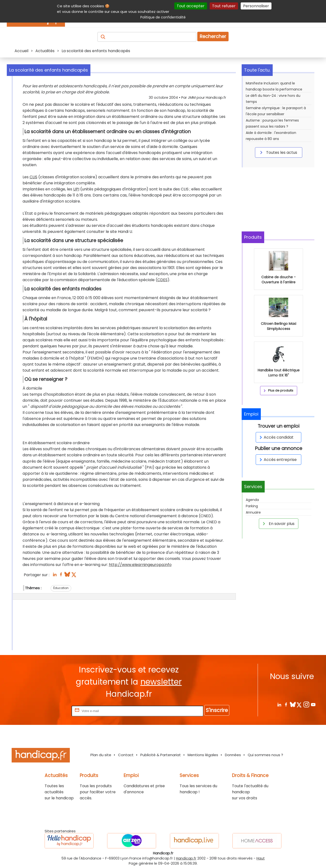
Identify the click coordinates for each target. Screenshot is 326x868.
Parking (252, 506)
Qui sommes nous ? (265, 755)
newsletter (161, 682)
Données (233, 755)
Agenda (252, 500)
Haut (261, 858)
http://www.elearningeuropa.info (140, 565)
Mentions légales (203, 755)
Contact (126, 755)
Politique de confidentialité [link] (163, 17)
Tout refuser (224, 6)
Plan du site (101, 755)
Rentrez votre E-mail (51, 711)
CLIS (33, 177)
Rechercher (213, 37)
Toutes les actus (278, 152)
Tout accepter (191, 6)
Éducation (61, 588)
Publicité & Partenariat (161, 755)
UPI (76, 189)
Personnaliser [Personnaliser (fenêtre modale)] (256, 6)
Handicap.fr (186, 858)
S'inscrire (217, 710)
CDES (162, 280)
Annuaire (253, 512)
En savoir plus (278, 524)
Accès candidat (276, 437)
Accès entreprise (277, 460)
